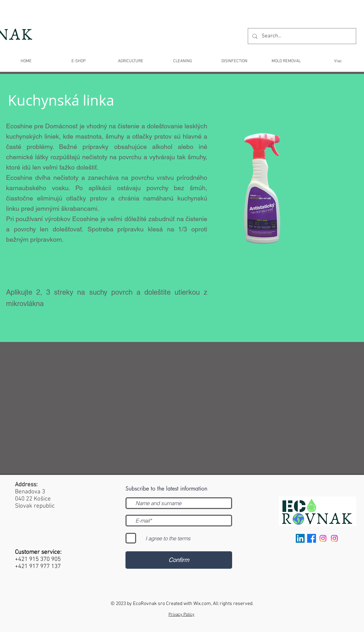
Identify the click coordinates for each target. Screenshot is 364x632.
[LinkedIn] (300, 538)
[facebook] (312, 538)
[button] (182, 58)
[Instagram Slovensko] (334, 538)
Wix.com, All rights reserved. (223, 604)
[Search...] (301, 36)
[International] (323, 538)
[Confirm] (179, 560)
